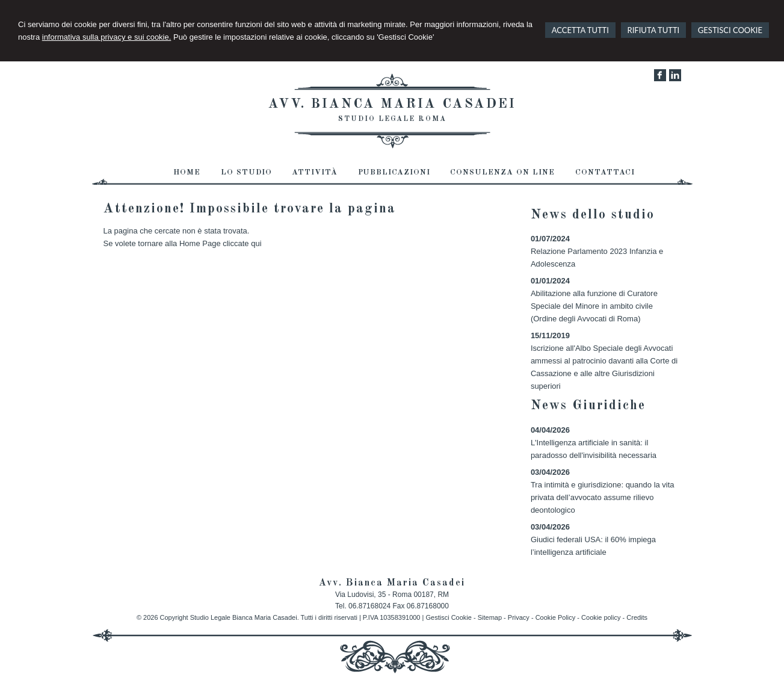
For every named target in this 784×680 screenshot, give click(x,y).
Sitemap (490, 617)
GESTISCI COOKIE (730, 30)
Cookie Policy (556, 617)
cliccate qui (242, 243)
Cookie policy (601, 617)
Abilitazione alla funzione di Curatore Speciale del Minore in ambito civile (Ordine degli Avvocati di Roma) (594, 306)
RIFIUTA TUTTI (654, 30)
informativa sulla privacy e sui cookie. (107, 37)
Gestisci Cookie (448, 617)
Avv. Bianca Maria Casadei (392, 104)
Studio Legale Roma (392, 119)
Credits (637, 617)
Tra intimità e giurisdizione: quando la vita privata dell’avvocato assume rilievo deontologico (603, 497)
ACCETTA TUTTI (580, 30)
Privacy (519, 617)
